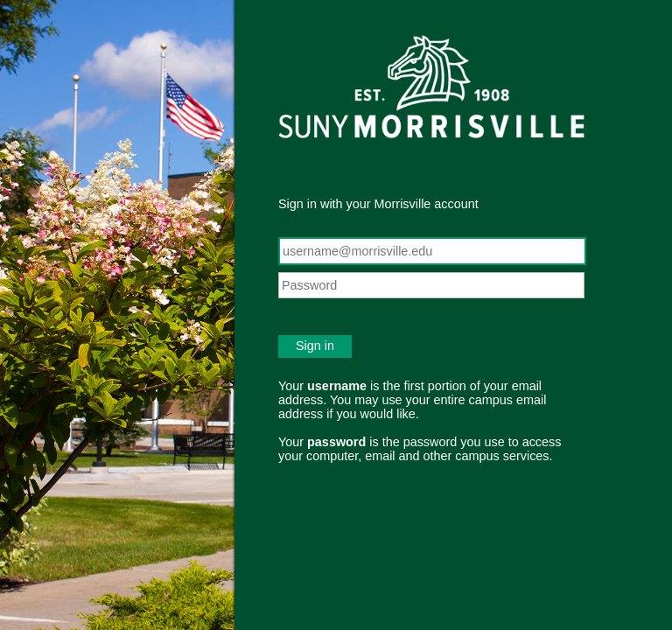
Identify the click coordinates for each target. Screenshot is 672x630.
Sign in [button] (315, 346)
